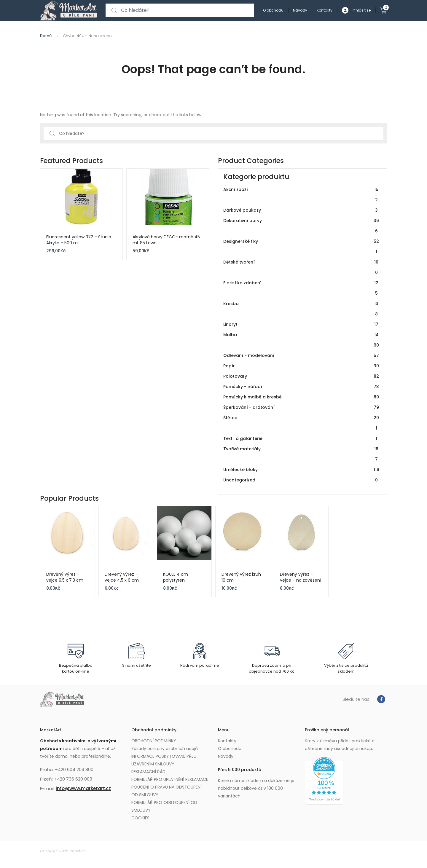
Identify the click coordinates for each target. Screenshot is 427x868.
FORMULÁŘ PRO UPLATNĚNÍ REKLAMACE (170, 779)
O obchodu (273, 10)
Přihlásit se (356, 11)
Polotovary (301, 376)
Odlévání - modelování (301, 356)
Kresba (301, 309)
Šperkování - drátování (301, 407)
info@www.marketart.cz (83, 788)
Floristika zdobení (301, 288)
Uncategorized (301, 480)
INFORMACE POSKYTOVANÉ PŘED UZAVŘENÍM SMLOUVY (164, 760)
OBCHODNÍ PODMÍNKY (154, 741)
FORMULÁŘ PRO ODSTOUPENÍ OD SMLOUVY (164, 806)
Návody (300, 10)
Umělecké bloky (301, 470)
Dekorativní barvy (301, 226)
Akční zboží (301, 195)
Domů (46, 36)
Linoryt (301, 324)
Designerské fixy (301, 247)
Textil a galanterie (301, 439)
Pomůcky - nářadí (301, 387)
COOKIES (140, 818)
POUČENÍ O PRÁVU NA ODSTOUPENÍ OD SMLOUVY (167, 791)
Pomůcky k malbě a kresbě (301, 397)
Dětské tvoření (301, 267)
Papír (301, 366)
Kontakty (325, 10)
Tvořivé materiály (301, 454)
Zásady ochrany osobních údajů (165, 749)
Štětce (301, 423)
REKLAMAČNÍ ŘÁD (148, 772)
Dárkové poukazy (301, 210)
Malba (301, 340)
